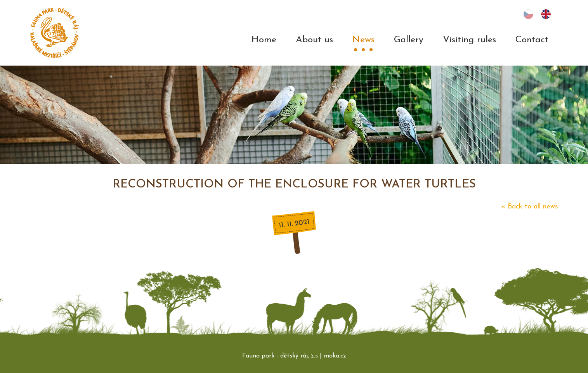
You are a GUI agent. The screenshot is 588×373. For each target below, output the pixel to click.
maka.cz (335, 356)
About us (314, 40)
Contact (532, 40)
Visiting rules (469, 40)
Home (264, 40)
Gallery (409, 40)
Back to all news (530, 207)
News (363, 40)
